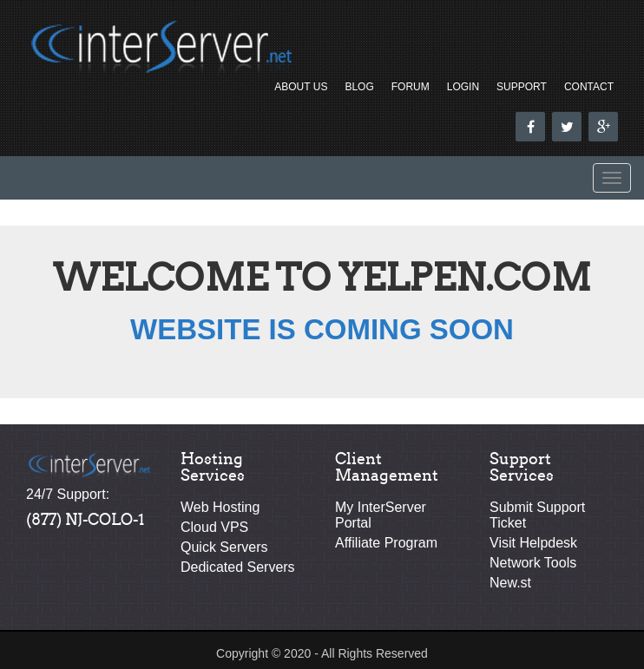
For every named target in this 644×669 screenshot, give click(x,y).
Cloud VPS (214, 527)
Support (522, 87)
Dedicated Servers (238, 567)
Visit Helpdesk (533, 543)
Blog (359, 87)
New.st (510, 583)
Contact (589, 87)
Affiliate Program (386, 543)
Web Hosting (220, 507)
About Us (301, 87)
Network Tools (533, 563)
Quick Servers (224, 547)
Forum (411, 87)
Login (463, 87)
